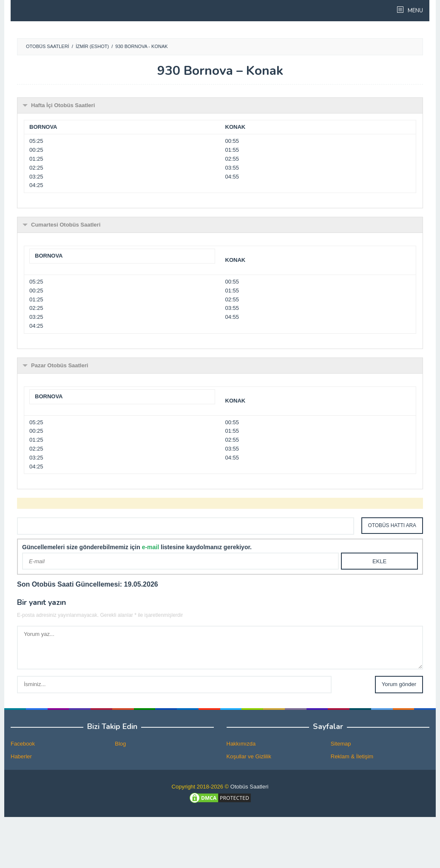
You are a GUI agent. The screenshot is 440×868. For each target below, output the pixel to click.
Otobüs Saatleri (250, 787)
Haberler (21, 756)
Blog (120, 744)
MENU (415, 11)
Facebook (23, 744)
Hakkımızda (241, 744)
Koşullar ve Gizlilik (249, 756)
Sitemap (341, 744)
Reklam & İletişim (352, 756)
